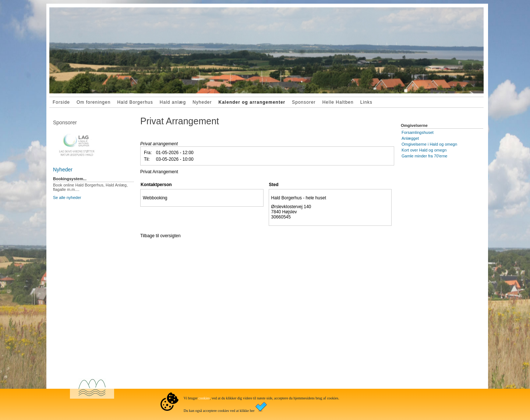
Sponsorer (304, 102)
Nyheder (202, 102)
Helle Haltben (338, 102)
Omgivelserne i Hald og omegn (429, 144)
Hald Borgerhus (135, 102)
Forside (61, 102)
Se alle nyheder (67, 197)
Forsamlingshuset (418, 132)
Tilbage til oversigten (160, 236)
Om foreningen (93, 102)
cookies (204, 398)
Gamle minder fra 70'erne (424, 156)
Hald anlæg (173, 102)
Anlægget (410, 138)
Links (366, 102)
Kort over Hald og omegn (424, 150)
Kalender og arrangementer (252, 102)
